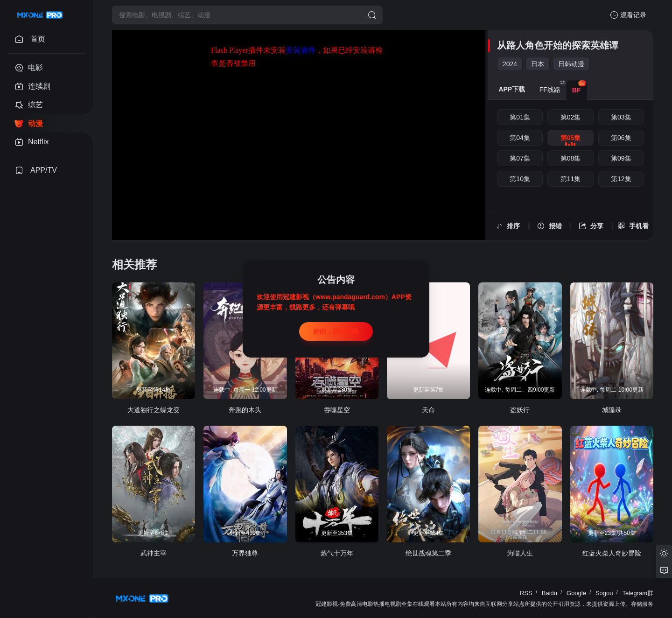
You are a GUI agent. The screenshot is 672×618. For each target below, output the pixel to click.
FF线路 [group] (553, 87)
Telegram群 (638, 593)
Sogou (604, 593)
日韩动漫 (571, 64)
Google (576, 593)
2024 (510, 64)
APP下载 (512, 89)
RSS (526, 593)
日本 (538, 64)
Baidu (549, 593)
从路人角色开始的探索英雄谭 (558, 45)
